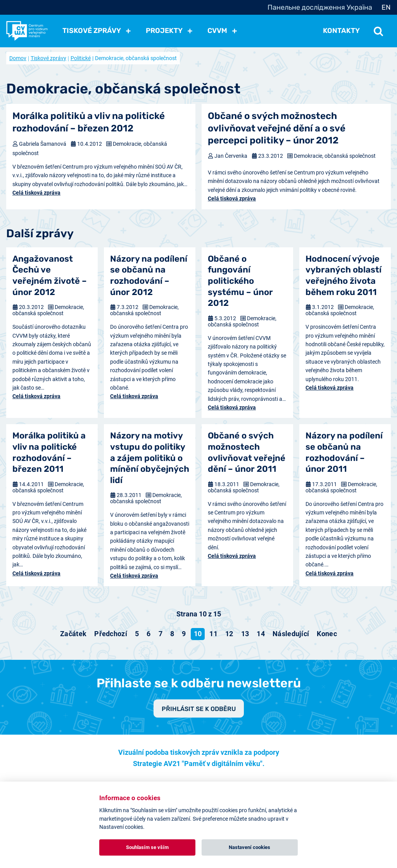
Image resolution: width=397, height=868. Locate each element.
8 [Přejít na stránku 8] (172, 634)
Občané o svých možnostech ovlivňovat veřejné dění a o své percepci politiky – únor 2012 (277, 128)
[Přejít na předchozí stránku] (111, 634)
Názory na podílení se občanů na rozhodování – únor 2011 (344, 452)
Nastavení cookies (249, 847)
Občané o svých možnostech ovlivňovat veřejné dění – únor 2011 (247, 452)
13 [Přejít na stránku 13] (245, 634)
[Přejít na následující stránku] (291, 634)
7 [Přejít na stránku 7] (161, 634)
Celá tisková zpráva (36, 193)
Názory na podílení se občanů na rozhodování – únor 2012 (149, 275)
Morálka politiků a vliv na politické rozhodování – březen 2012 (89, 122)
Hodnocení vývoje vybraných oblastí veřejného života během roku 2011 (343, 275)
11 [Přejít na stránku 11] (213, 634)
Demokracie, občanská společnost (335, 156)
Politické (81, 58)
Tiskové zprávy (48, 58)
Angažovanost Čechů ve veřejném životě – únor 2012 (50, 275)
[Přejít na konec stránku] (327, 634)
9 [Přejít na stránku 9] (184, 634)
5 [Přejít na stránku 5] (137, 634)
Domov (18, 58)
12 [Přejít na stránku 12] (229, 634)
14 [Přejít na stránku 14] (261, 634)
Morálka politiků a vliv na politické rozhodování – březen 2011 (49, 452)
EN (386, 7)
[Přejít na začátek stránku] (73, 634)
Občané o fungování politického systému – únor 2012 (240, 281)
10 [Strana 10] (198, 634)
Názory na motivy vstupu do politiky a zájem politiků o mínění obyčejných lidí (150, 458)
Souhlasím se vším (147, 847)
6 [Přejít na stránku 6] (148, 634)
